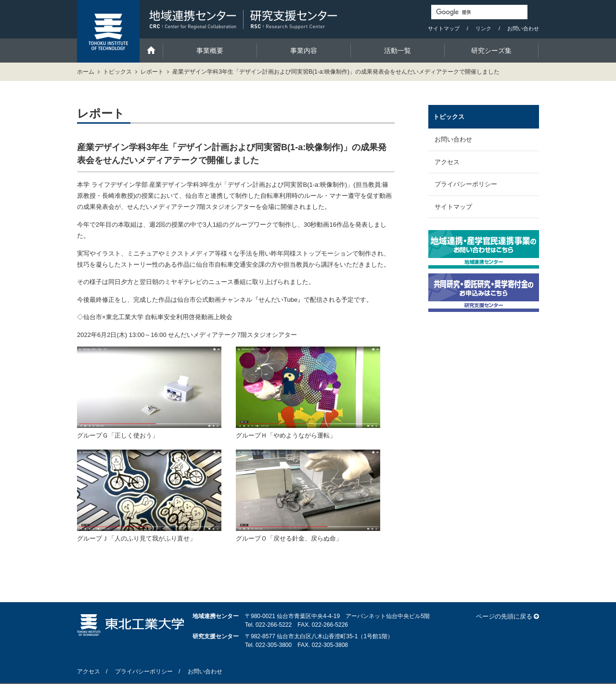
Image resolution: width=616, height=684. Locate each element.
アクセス (447, 162)
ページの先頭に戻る (504, 616)
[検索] (479, 12)
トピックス (117, 72)
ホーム (86, 72)
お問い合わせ (523, 28)
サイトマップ (444, 28)
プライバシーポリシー (466, 184)
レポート (152, 72)
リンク (483, 28)
